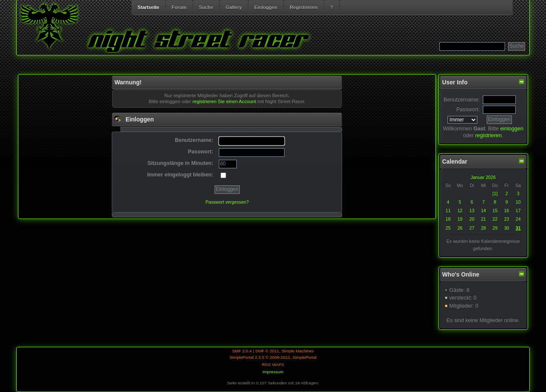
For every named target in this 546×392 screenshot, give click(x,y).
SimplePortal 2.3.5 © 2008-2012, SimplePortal (273, 357)
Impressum (273, 372)
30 (507, 228)
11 (448, 210)
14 (483, 210)
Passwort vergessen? (227, 202)
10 (518, 202)
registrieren (488, 135)
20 (472, 219)
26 (460, 228)
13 (472, 210)
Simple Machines (298, 351)
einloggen (512, 129)
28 (483, 228)
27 (472, 228)
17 (518, 210)
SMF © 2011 (267, 351)
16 (507, 210)
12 (460, 210)
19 (460, 219)
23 (507, 219)
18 (448, 219)
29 (495, 228)
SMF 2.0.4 (242, 351)
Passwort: (468, 110)
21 (483, 219)
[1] (495, 193)
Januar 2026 (483, 177)
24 (518, 219)
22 (495, 219)
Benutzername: (462, 100)
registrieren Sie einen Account (224, 101)
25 (448, 228)
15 (495, 210)
